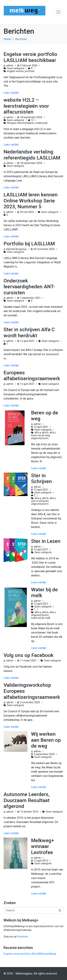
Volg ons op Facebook (28, 655)
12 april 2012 (41, 861)
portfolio (30, 71)
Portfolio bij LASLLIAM (29, 244)
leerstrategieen (26, 123)
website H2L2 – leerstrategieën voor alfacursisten (26, 106)
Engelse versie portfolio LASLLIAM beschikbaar (30, 57)
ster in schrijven (40, 501)
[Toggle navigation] (58, 12)
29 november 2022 (44, 249)
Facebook (23, 937)
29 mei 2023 (27, 212)
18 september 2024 (31, 117)
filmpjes (11, 123)
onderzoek (41, 123)
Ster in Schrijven (41, 479)
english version (15, 71)
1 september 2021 (30, 298)
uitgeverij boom (40, 438)
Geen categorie (16, 68)
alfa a (38, 433)
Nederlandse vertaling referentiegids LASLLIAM (32, 155)
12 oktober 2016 (29, 812)
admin (10, 65)
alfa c (53, 433)
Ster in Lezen (46, 541)
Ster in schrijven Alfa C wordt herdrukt (29, 333)
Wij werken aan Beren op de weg (46, 740)
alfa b (45, 433)
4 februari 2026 (29, 65)
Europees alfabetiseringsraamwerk (32, 376)
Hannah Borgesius (17, 249)
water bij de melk (41, 618)
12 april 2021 (27, 341)
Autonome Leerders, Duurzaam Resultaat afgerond (27, 800)
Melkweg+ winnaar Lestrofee (43, 846)
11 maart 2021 (28, 660)
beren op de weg (40, 435)
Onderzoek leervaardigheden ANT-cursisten (29, 287)
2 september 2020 (44, 754)
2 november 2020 (30, 702)
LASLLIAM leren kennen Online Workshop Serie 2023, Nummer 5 (31, 201)
